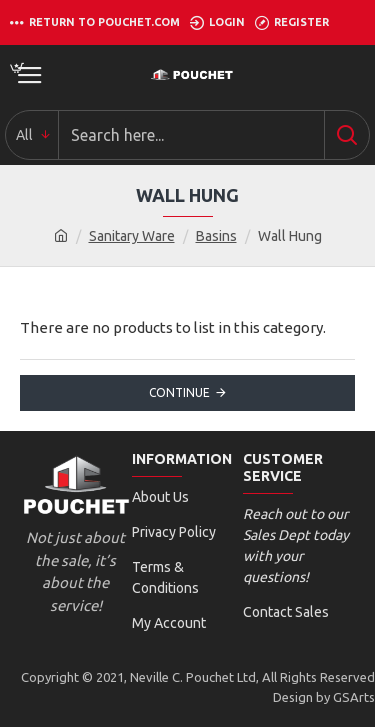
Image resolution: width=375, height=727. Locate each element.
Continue (179, 392)
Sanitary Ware (132, 236)
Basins (216, 236)
